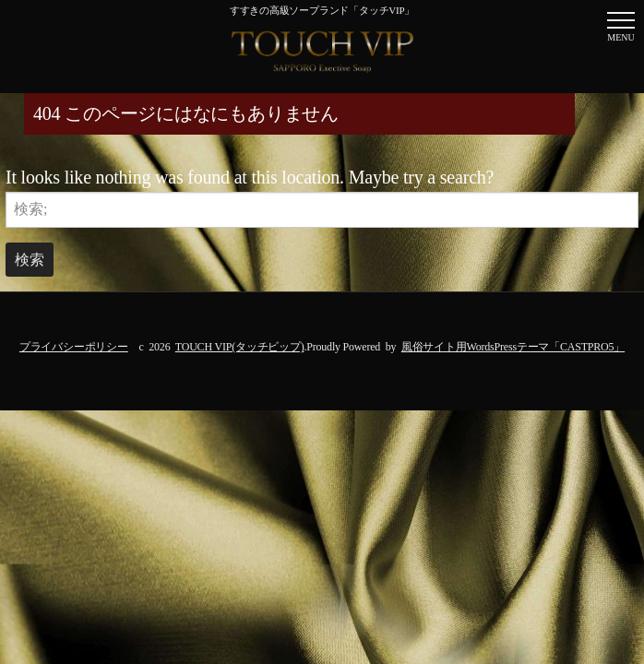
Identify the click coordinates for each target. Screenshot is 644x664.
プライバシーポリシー (74, 347)
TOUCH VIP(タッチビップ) (240, 347)
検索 (30, 260)
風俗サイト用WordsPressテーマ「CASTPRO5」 (513, 347)
